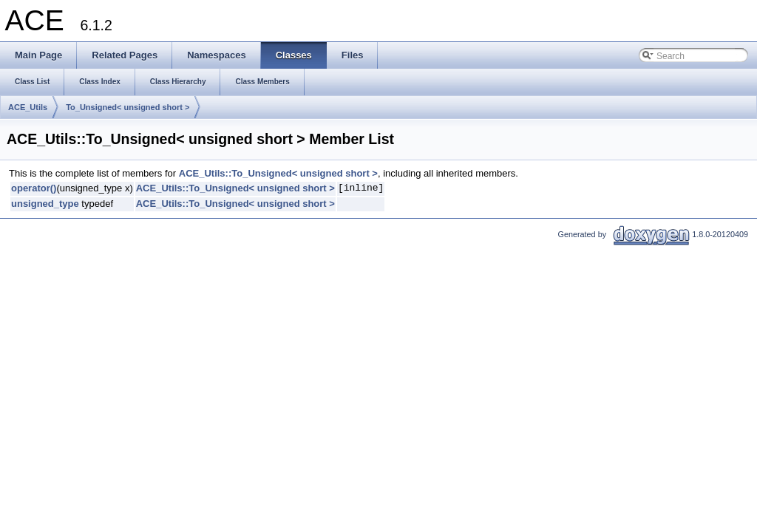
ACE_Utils (28, 107)
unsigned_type (45, 204)
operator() (34, 188)
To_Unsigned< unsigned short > (128, 107)
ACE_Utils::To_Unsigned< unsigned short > (278, 173)
